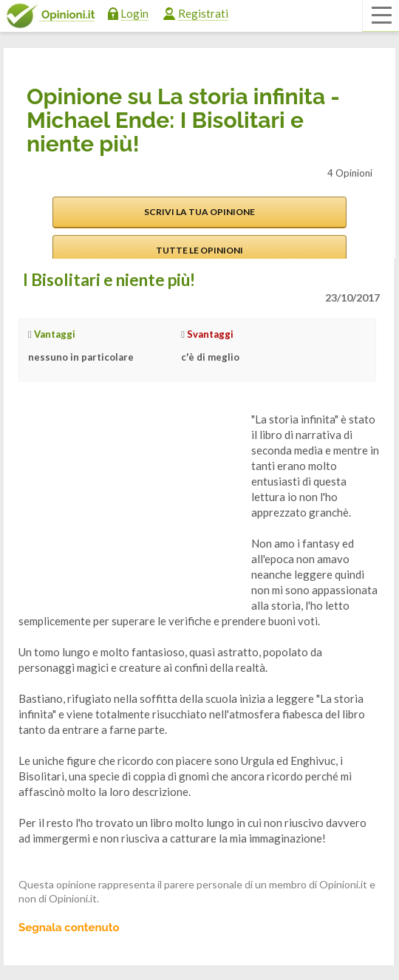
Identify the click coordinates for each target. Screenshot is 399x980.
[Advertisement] (129, 504)
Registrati (203, 13)
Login (134, 13)
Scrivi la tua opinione (199, 212)
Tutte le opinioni (199, 250)
